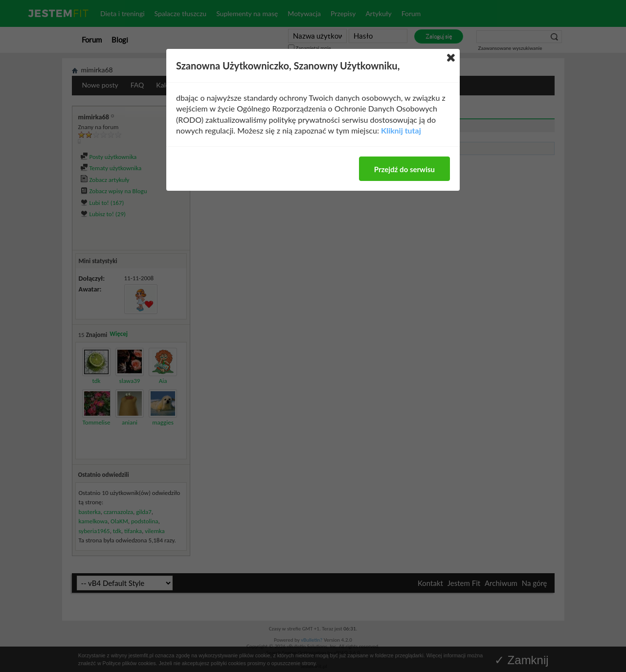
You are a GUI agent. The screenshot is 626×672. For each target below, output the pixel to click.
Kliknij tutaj (401, 130)
